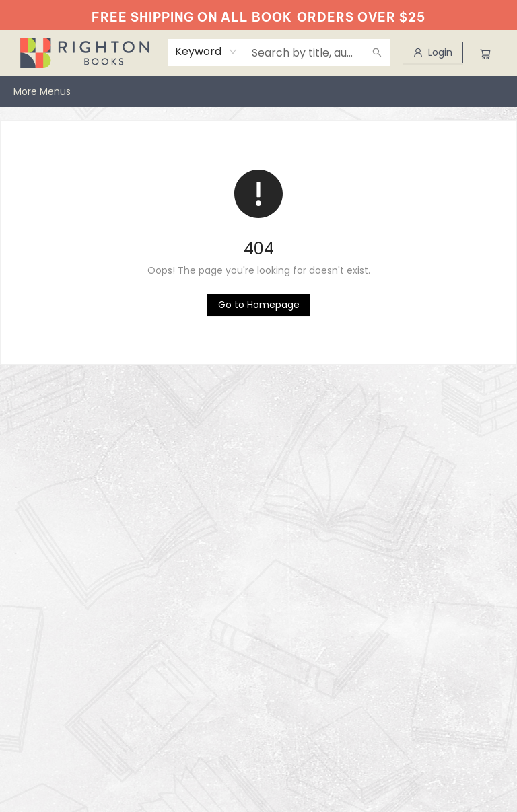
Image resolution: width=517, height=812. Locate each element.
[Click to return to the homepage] (259, 305)
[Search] (377, 52)
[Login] (433, 52)
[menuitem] (28, 91)
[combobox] (206, 52)
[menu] (258, 91)
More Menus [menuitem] (473, 91)
